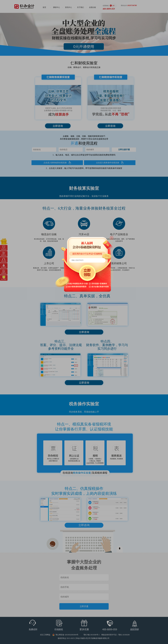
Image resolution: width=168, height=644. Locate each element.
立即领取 (88, 273)
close (112, 238)
